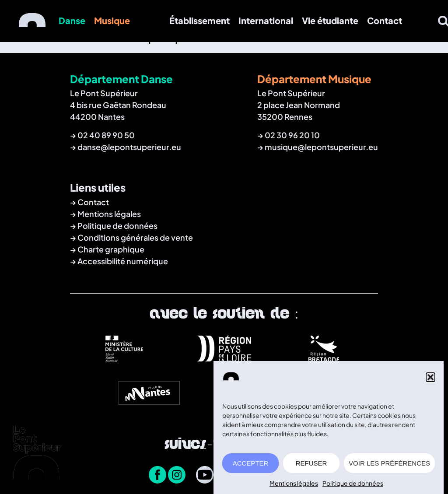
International (266, 20)
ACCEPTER (251, 466)
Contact (385, 20)
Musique (112, 20)
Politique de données (353, 486)
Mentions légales (294, 486)
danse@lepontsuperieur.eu (129, 147)
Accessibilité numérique (123, 261)
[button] (430, 380)
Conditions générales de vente (135, 237)
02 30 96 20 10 (292, 135)
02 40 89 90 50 (106, 135)
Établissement (199, 20)
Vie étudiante (330, 20)
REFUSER (311, 466)
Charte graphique (111, 249)
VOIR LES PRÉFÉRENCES (389, 466)
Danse (72, 20)
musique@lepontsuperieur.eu (321, 147)
